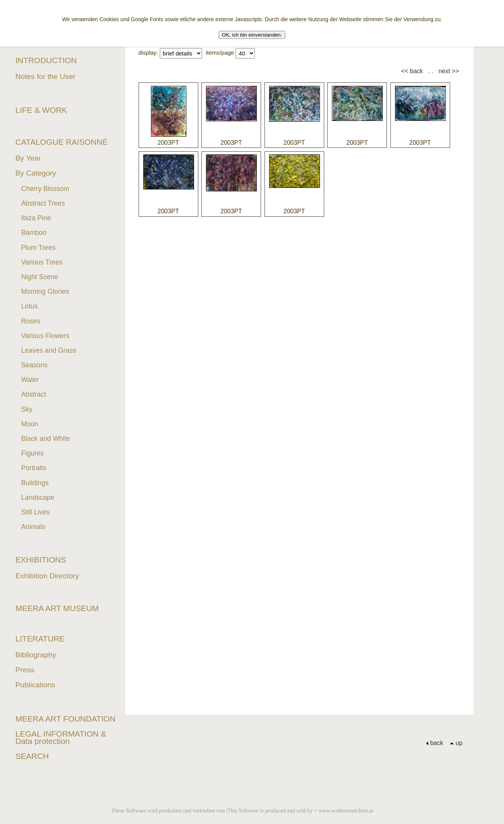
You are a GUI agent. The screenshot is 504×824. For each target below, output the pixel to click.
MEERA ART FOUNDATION (65, 719)
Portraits (34, 468)
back (435, 743)
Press (25, 670)
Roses (31, 321)
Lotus (29, 306)
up (456, 743)
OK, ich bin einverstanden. (252, 35)
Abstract (34, 394)
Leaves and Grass (49, 350)
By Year (28, 158)
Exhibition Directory (47, 576)
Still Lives (35, 512)
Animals (33, 527)
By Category (36, 173)
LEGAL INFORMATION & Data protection (61, 737)
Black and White (46, 439)
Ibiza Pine (36, 218)
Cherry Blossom (45, 189)
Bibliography (36, 655)
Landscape (38, 497)
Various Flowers (45, 336)
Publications (35, 685)
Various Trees (42, 262)
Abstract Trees (43, 203)
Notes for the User (45, 76)
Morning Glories (45, 291)
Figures (33, 453)
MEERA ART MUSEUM (57, 608)
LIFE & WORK (41, 110)
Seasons (34, 365)
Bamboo (34, 233)
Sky (27, 409)
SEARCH (32, 756)
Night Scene (40, 277)
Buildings (35, 483)
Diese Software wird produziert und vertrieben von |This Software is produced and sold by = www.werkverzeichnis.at (243, 811)
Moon (30, 424)
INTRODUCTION (46, 60)
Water (30, 380)
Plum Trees (38, 248)
